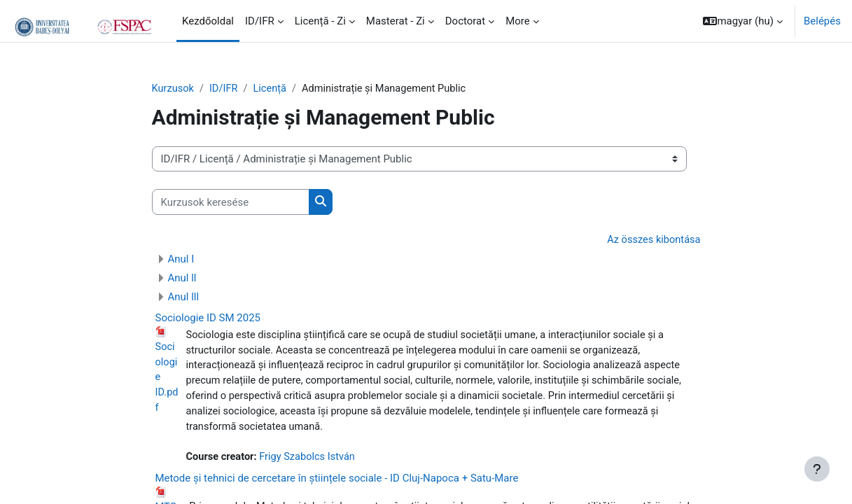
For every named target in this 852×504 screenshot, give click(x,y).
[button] (743, 21)
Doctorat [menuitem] (465, 21)
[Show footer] (817, 469)
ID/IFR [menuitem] (260, 21)
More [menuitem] (518, 21)
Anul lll (184, 297)
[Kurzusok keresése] (231, 203)
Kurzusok (174, 89)
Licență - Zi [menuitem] (320, 21)
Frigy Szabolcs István (310, 461)
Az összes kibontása (652, 241)
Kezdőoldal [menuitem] (208, 21)
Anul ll (182, 279)
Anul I (181, 260)
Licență (273, 89)
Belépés (822, 21)
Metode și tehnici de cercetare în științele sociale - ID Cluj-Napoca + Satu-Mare (337, 482)
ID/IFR (225, 89)
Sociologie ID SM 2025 (208, 318)
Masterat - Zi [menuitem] (396, 21)
